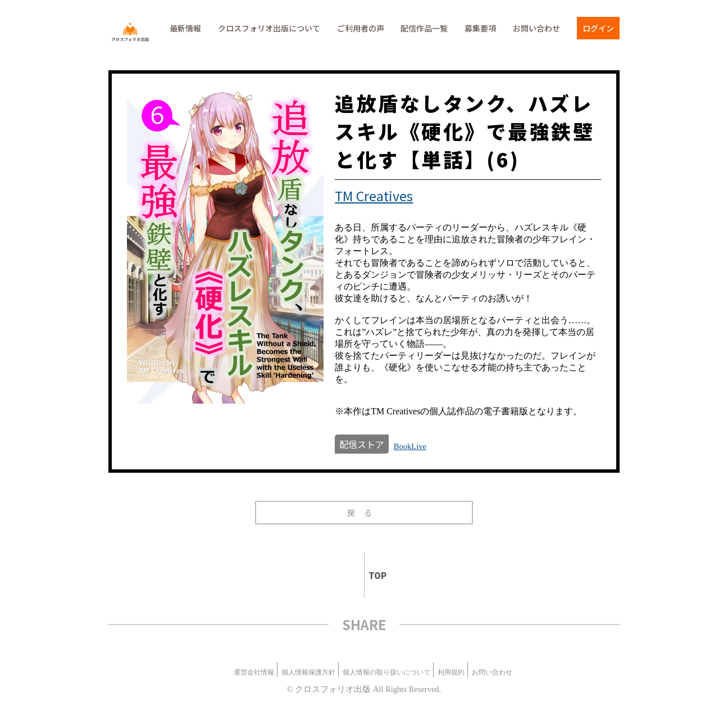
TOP (373, 575)
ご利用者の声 (361, 28)
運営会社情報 (254, 672)
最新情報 (185, 28)
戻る (364, 512)
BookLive (410, 446)
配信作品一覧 (424, 28)
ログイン (598, 28)
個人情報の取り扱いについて (386, 672)
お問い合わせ (536, 28)
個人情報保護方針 (308, 672)
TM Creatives (374, 196)
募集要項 (480, 28)
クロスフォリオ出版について (269, 28)
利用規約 (451, 672)
